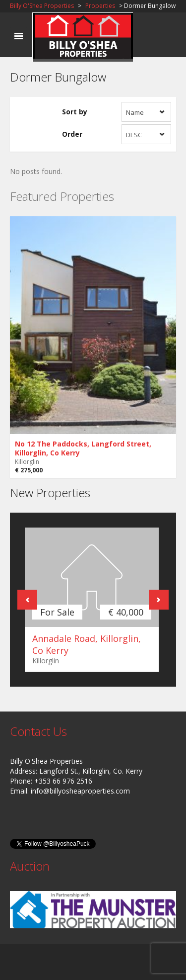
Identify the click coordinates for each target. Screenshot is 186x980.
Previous (27, 600)
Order (72, 134)
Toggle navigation (19, 36)
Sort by (75, 112)
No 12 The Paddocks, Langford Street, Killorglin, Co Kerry (83, 448)
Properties (100, 6)
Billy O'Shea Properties (42, 6)
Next (159, 600)
